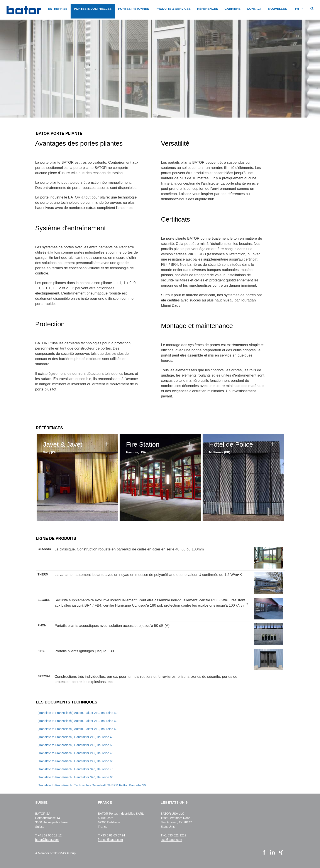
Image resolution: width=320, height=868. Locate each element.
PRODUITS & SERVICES (173, 9)
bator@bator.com (47, 840)
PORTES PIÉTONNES (134, 9)
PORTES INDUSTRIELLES (93, 9)
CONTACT (254, 9)
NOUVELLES (278, 9)
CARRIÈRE (233, 9)
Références (208, 9)
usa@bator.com (171, 840)
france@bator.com (111, 840)
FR (297, 9)
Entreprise (58, 9)
